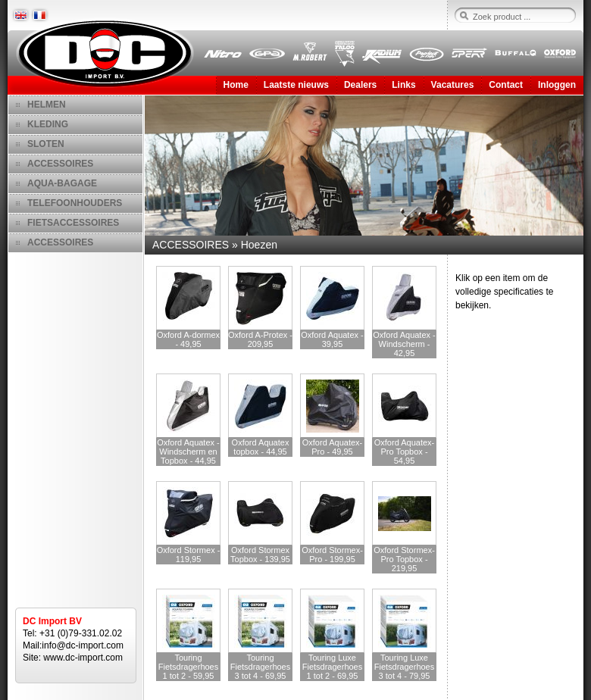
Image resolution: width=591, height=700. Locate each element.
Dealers (360, 85)
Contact (506, 85)
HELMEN (47, 105)
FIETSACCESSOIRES (73, 223)
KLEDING (48, 124)
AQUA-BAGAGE (62, 183)
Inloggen (557, 85)
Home (236, 85)
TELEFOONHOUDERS (75, 203)
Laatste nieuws (296, 85)
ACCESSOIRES (60, 164)
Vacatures (453, 85)
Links (403, 85)
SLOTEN (46, 144)
